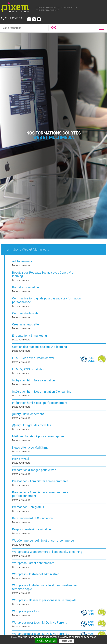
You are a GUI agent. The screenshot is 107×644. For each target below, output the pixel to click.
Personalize (66, 641)
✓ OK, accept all (46, 641)
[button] (102, 28)
